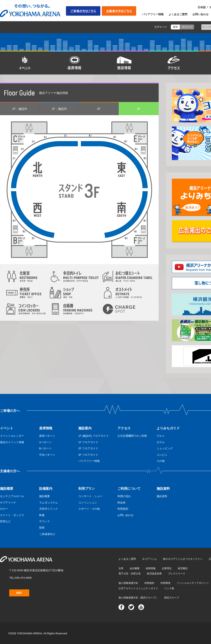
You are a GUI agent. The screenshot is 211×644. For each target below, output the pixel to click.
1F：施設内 (59, 109)
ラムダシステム (49, 503)
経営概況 (183, 568)
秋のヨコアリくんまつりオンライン (183, 559)
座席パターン (47, 436)
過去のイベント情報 (12, 442)
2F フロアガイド (88, 448)
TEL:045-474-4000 (20, 578)
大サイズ (187, 27)
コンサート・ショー (90, 496)
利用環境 (165, 583)
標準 (175, 27)
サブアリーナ (8, 503)
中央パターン (47, 455)
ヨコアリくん (149, 559)
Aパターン (45, 442)
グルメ (161, 436)
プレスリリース (177, 574)
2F (99, 109)
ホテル (161, 442)
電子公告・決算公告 (130, 574)
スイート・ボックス (12, 515)
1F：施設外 (20, 109)
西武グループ (172, 598)
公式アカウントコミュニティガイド (138, 588)
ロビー (4, 509)
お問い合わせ (200, 14)
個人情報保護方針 (128, 583)
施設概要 (45, 496)
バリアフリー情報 (153, 14)
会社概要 (135, 568)
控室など (5, 521)
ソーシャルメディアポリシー (193, 583)
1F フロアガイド (88, 442)
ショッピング (165, 448)
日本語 (202, 7)
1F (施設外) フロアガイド (94, 436)
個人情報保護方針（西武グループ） (138, 598)
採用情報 (151, 568)
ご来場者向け (47, 534)
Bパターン (45, 448)
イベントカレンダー (12, 436)
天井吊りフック (49, 509)
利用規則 (123, 509)
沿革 (121, 568)
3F (139, 109)
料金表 (121, 503)
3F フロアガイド (88, 455)
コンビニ (162, 455)
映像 (42, 515)
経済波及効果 (154, 574)
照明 (42, 528)
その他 (161, 461)
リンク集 (169, 588)
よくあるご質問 (178, 14)
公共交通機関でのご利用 (132, 436)
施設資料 (162, 496)
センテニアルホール (12, 496)
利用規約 (149, 583)
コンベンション (88, 503)
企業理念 (167, 568)
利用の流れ (124, 496)
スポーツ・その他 (89, 509)
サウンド (45, 521)
